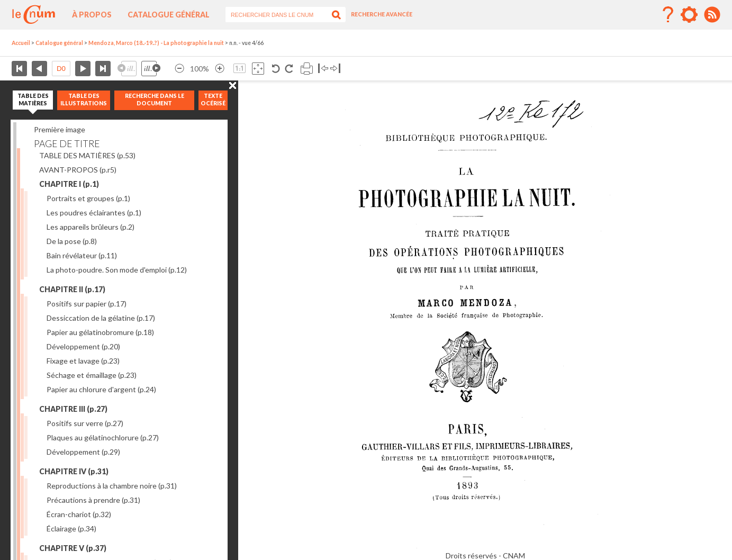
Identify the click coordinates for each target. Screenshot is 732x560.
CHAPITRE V (73, 548)
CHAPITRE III (73, 409)
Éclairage (71, 529)
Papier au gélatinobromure (100, 332)
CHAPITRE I (69, 184)
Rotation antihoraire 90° (276, 69)
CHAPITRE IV (74, 471)
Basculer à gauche (323, 69)
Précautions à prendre (93, 500)
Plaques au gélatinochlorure (103, 437)
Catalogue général (169, 15)
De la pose (72, 241)
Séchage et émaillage (92, 375)
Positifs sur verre (85, 423)
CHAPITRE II (72, 289)
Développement (83, 346)
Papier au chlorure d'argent (101, 389)
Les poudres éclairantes (94, 213)
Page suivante (83, 69)
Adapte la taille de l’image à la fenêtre (258, 69)
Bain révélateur (82, 255)
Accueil (21, 43)
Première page (19, 69)
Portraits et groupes (88, 198)
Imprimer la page (307, 69)
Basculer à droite (335, 69)
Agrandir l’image (220, 69)
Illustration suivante (151, 69)
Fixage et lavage (83, 361)
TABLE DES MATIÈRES (87, 155)
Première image (60, 129)
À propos (92, 15)
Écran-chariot (79, 514)
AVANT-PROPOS (78, 170)
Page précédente (39, 69)
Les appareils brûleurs (91, 227)
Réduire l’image (179, 69)
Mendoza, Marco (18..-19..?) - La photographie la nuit (156, 43)
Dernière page (103, 69)
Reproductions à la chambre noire (112, 486)
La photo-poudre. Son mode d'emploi (117, 270)
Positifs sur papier (87, 304)
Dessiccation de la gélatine (101, 318)
